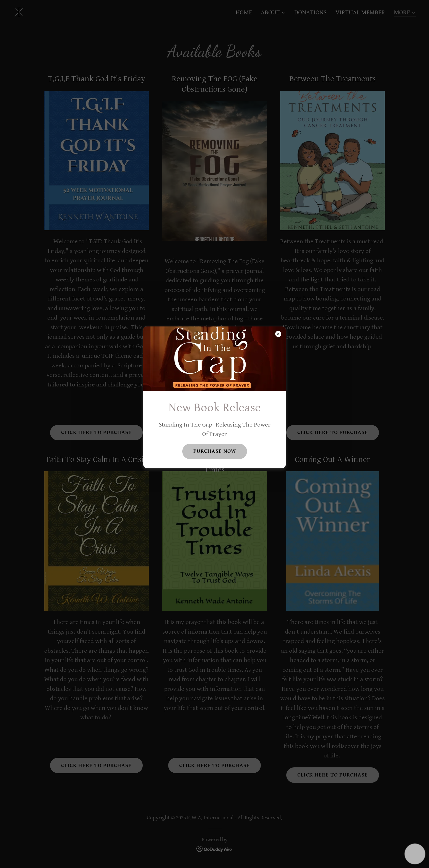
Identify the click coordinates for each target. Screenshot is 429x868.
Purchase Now (215, 451)
